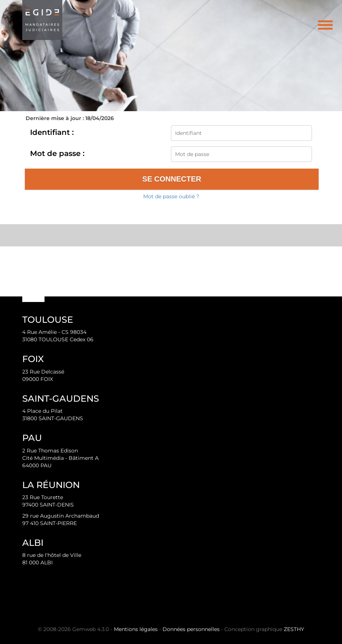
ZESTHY (294, 629)
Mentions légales (136, 629)
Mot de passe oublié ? (171, 196)
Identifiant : (52, 132)
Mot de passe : (57, 153)
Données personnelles (191, 629)
